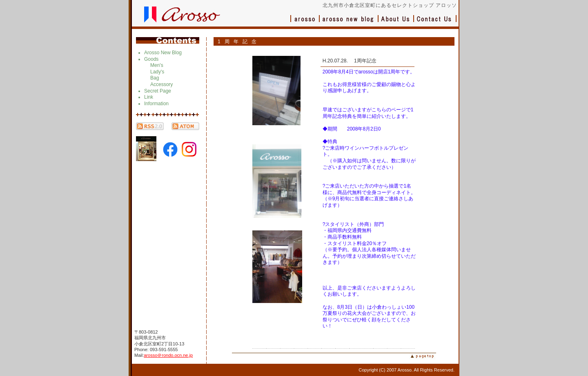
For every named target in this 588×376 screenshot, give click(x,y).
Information (156, 104)
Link (149, 97)
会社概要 (396, 23)
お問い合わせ (435, 23)
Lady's (157, 72)
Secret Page (158, 91)
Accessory (161, 84)
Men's (157, 65)
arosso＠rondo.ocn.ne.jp (168, 355)
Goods (151, 59)
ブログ (349, 23)
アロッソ (305, 23)
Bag (155, 78)
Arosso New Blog (163, 53)
